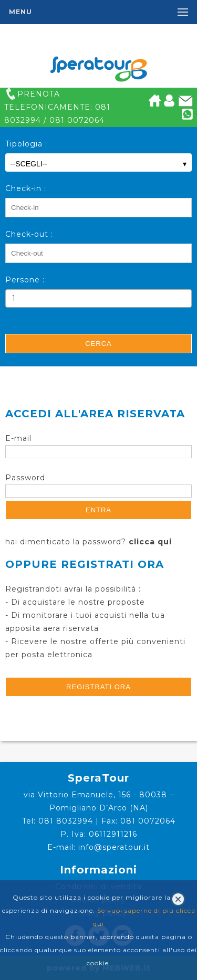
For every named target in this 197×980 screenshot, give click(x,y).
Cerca (98, 344)
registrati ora (98, 687)
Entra (98, 510)
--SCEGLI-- (98, 164)
